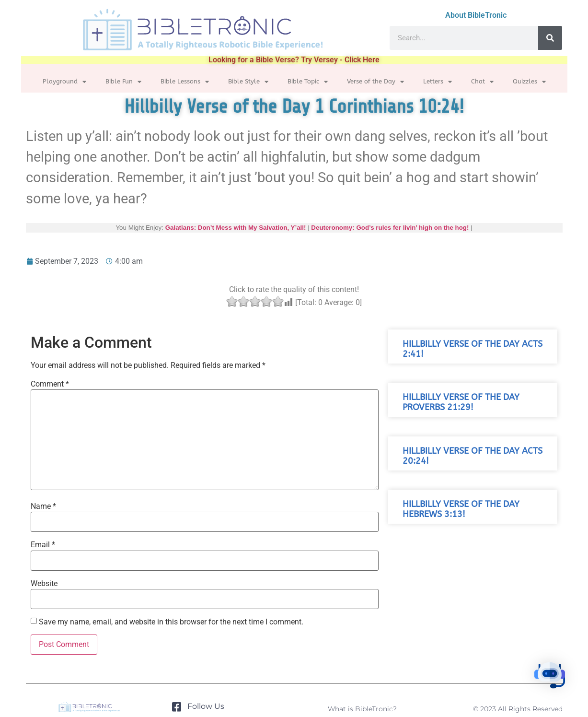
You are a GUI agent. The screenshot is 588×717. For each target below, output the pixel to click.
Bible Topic (308, 82)
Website (44, 584)
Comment (50, 384)
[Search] (550, 38)
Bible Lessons (185, 82)
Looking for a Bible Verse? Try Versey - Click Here (294, 60)
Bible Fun (123, 82)
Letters (438, 82)
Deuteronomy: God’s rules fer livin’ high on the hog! (390, 228)
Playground (64, 82)
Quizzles (529, 82)
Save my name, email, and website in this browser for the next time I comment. (171, 622)
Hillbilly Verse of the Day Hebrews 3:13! (461, 509)
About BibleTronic (476, 15)
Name (43, 506)
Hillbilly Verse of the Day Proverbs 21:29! (461, 402)
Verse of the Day (375, 82)
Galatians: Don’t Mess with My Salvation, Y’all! (236, 228)
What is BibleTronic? (362, 709)
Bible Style (248, 82)
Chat (482, 82)
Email (43, 545)
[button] (558, 686)
